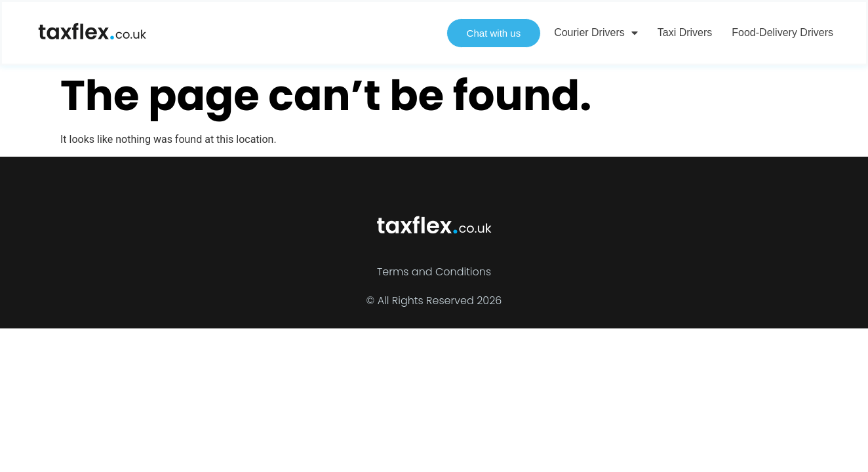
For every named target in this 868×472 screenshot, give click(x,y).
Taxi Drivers (685, 32)
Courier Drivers (596, 33)
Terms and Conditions (434, 272)
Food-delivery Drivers (782, 32)
